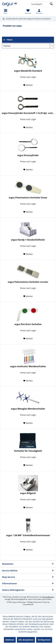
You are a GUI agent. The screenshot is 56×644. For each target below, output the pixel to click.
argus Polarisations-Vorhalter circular (28, 282)
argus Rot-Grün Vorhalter (28, 324)
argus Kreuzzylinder (28, 155)
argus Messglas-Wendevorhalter (28, 409)
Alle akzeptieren (26, 640)
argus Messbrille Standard (28, 71)
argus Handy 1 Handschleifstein (28, 240)
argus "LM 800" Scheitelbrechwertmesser (28, 535)
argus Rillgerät (28, 493)
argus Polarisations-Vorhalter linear (28, 198)
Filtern (8, 40)
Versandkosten (48, 597)
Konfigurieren (44, 640)
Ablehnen (10, 640)
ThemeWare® (28, 604)
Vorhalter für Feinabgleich (28, 451)
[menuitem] (6, 11)
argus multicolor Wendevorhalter (28, 366)
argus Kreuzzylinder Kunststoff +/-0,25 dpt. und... (28, 113)
